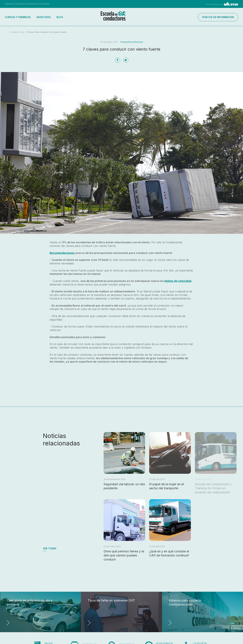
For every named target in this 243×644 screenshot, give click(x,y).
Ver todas (50, 548)
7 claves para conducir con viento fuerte (46, 32)
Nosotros (44, 17)
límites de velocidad (178, 281)
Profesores (33, 4)
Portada (14, 32)
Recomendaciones (62, 253)
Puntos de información (218, 17)
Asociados (21, 4)
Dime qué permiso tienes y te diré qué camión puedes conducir (124, 555)
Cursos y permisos (18, 17)
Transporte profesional (131, 42)
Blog (60, 17)
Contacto (45, 4)
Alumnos (9, 4)
